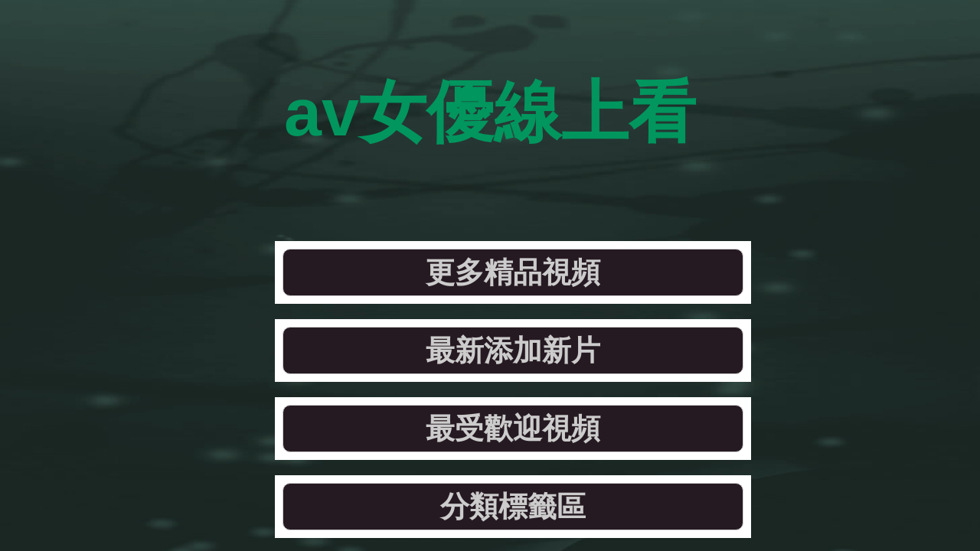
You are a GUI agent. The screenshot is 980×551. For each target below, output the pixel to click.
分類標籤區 (822, 179)
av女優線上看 (490, 76)
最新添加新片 (405, 179)
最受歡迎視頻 (613, 179)
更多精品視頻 (196, 179)
